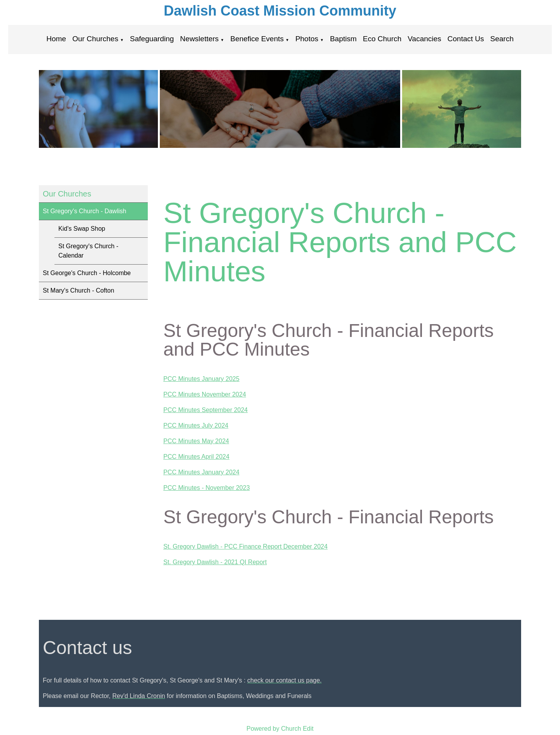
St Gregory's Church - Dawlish (85, 211)
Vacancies (424, 39)
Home (56, 39)
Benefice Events (257, 39)
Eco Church (382, 39)
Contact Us (466, 39)
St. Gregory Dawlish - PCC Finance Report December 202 (244, 546)
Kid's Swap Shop (82, 229)
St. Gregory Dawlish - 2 (195, 562)
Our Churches (95, 39)
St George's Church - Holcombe (87, 273)
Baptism (343, 39)
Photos (307, 39)
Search (502, 39)
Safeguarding (152, 39)
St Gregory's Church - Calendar (88, 251)
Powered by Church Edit (280, 729)
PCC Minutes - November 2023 (206, 487)
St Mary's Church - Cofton (79, 290)
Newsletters (199, 39)
